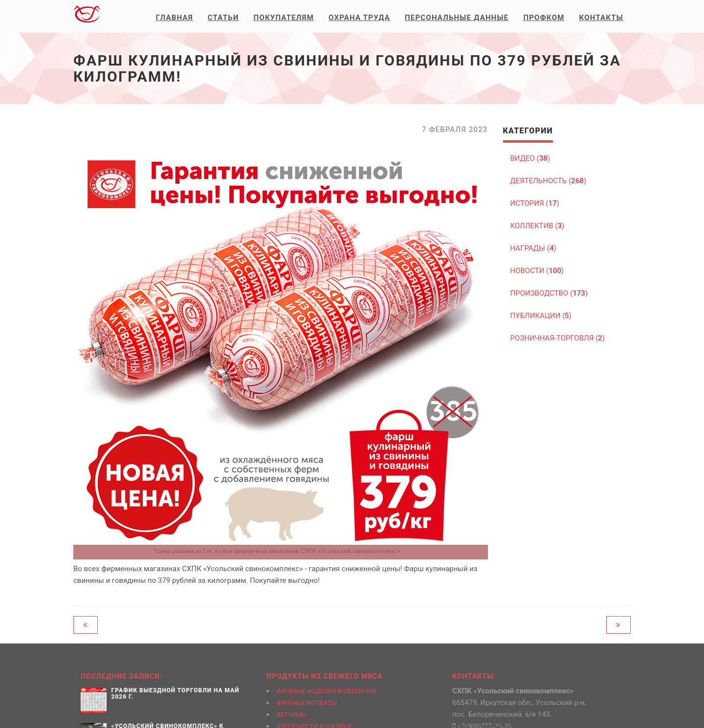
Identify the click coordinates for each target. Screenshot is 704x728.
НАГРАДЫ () (533, 248)
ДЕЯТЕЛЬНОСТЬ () (549, 181)
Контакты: (474, 676)
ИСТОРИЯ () (535, 203)
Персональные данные (457, 18)
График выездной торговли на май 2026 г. (176, 694)
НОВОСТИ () (537, 271)
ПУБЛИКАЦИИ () (541, 316)
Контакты (601, 18)
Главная (175, 18)
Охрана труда (359, 18)
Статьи (223, 18)
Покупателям (284, 18)
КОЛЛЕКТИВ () (538, 226)
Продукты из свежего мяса (325, 676)
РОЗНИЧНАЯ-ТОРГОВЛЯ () (558, 338)
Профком (544, 18)
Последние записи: (122, 676)
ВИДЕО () (530, 158)
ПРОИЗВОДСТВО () (549, 293)
